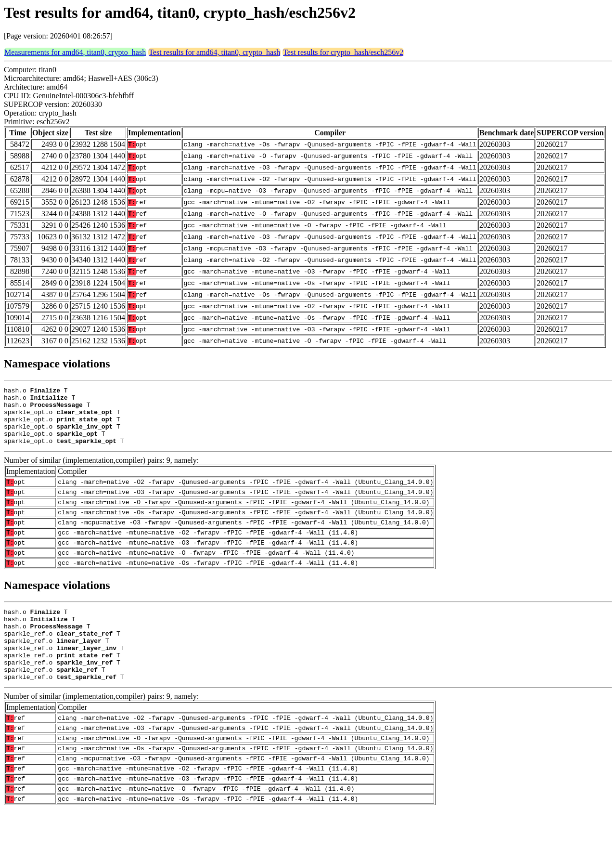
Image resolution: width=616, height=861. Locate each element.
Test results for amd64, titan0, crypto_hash (214, 52)
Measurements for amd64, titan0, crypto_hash (75, 52)
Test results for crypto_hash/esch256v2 (343, 52)
